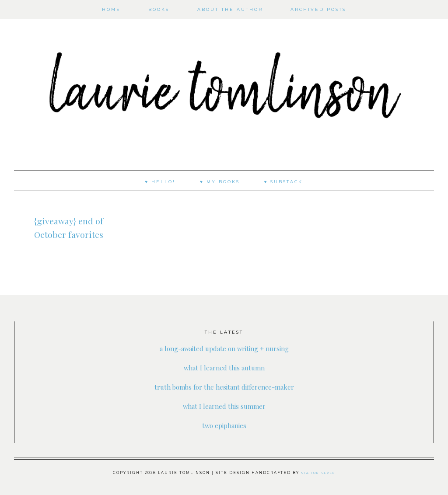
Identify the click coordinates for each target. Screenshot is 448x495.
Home (111, 9)
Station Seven (318, 473)
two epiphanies (224, 425)
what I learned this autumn (224, 367)
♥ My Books (220, 182)
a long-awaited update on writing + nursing (224, 348)
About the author (230, 9)
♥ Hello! (161, 182)
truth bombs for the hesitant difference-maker (224, 386)
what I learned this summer (224, 406)
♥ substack (284, 182)
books (159, 9)
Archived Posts (318, 9)
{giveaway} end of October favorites (69, 234)
